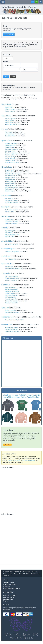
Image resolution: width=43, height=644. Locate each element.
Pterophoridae (7, 317)
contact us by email (14, 461)
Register (6, 601)
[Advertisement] (21, 363)
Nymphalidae (7, 167)
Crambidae (6, 285)
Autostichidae (7, 241)
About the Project (9, 583)
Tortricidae (6, 273)
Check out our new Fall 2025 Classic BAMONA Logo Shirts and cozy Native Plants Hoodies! (22, 396)
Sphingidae (6, 207)
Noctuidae (6, 216)
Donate (6, 575)
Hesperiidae (6, 104)
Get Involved (8, 592)
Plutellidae (6, 256)
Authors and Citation (10, 585)
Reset (13, 76)
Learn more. (7, 610)
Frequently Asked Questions (12, 588)
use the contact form (29, 461)
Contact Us (35, 573)
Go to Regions (9, 34)
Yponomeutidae (8, 264)
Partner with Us (8, 599)
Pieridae (5, 129)
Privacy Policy (12, 573)
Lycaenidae (6, 140)
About (6, 580)
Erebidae (5, 228)
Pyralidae (5, 307)
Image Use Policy (24, 573)
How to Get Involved (10, 595)
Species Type (8, 55)
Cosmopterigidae (8, 249)
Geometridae (7, 324)
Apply (6, 76)
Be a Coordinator (9, 597)
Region (6, 62)
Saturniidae (6, 196)
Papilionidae (6, 116)
